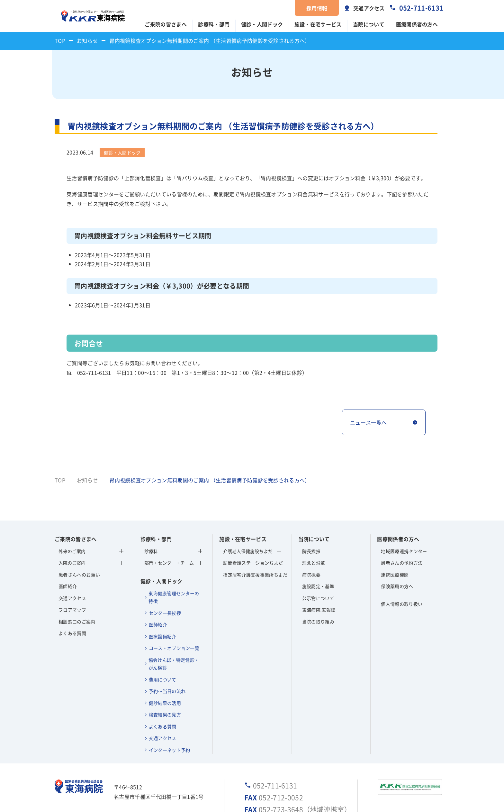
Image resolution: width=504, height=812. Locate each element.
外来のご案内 (72, 551)
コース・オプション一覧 (174, 648)
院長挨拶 (311, 551)
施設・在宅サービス (318, 24)
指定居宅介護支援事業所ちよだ (252, 575)
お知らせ (87, 41)
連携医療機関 (395, 575)
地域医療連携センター (404, 551)
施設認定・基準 (318, 586)
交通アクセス (369, 8)
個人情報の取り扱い (402, 604)
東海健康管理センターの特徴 (174, 597)
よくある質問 (72, 633)
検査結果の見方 (165, 715)
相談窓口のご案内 (77, 622)
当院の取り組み (318, 622)
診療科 (173, 551)
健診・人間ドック (262, 24)
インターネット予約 (170, 750)
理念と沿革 (314, 563)
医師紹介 (68, 586)
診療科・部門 (214, 24)
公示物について (318, 598)
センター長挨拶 (165, 613)
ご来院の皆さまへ (166, 24)
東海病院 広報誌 (319, 610)
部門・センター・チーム (173, 563)
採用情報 (317, 8)
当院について (369, 24)
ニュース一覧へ (368, 422)
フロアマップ (72, 610)
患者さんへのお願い (79, 575)
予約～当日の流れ (167, 691)
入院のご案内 (72, 563)
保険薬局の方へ (397, 586)
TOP (60, 41)
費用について (163, 679)
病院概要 (311, 575)
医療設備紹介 (163, 636)
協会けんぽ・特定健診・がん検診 (174, 664)
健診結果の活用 (165, 703)
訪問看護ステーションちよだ (252, 563)
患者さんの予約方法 (402, 563)
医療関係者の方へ (417, 24)
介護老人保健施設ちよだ (248, 551)
